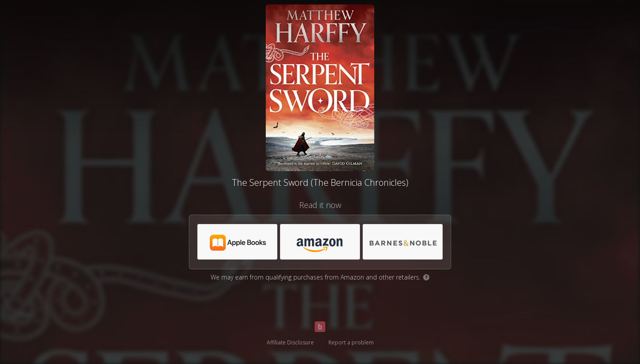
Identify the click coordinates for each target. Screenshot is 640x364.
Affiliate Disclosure (290, 342)
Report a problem (351, 342)
